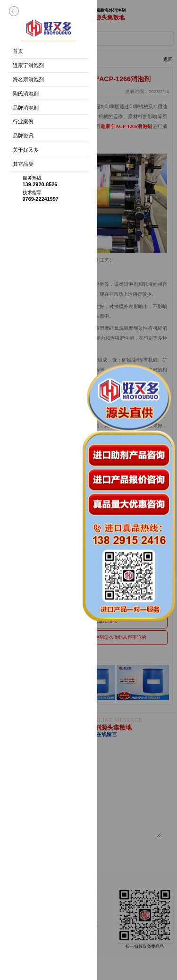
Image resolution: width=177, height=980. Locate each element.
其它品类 (23, 164)
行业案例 (23, 121)
